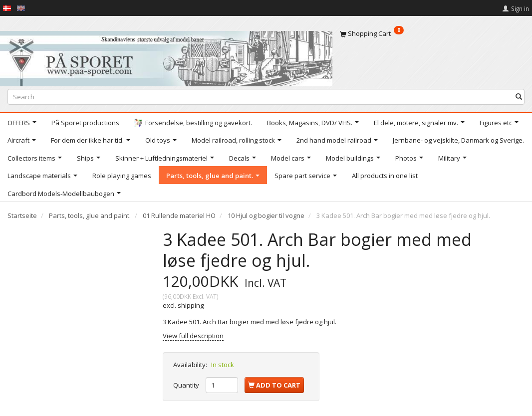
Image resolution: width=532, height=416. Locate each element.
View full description (193, 336)
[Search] (519, 97)
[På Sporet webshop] (166, 56)
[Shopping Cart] (432, 33)
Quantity (187, 385)
